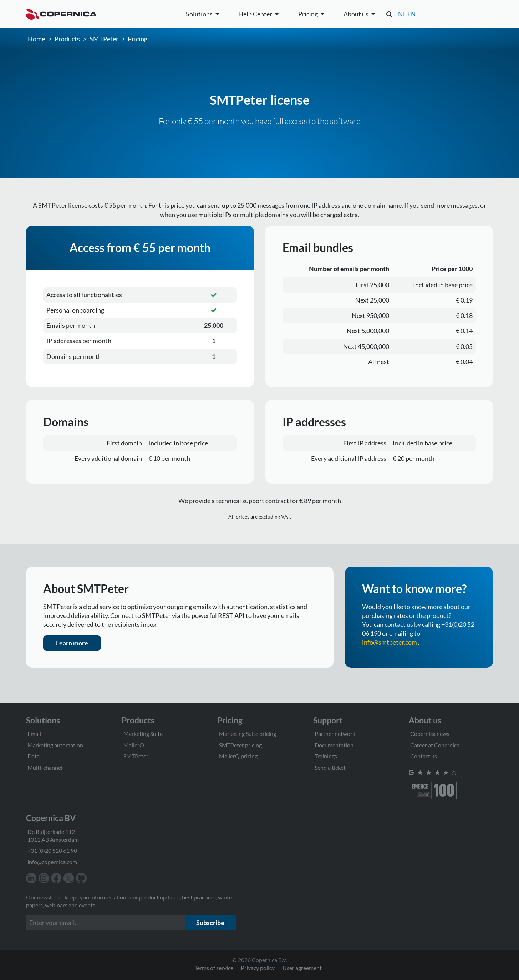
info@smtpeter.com (390, 642)
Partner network (335, 734)
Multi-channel (45, 767)
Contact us (424, 756)
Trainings (326, 756)
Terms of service (214, 968)
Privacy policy (258, 968)
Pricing (138, 39)
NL (402, 14)
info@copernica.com (52, 862)
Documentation (334, 745)
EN (412, 14)
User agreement (302, 968)
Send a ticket (330, 767)
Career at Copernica (435, 745)
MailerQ (134, 745)
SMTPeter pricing (240, 745)
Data (34, 756)
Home (36, 39)
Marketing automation (55, 745)
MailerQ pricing (238, 756)
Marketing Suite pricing (248, 734)
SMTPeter (104, 39)
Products (67, 39)
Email (34, 734)
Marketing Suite (143, 734)
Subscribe (210, 923)
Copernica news (430, 734)
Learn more (72, 643)
